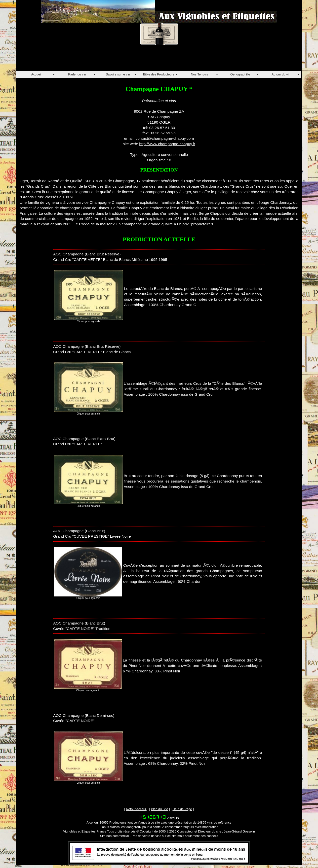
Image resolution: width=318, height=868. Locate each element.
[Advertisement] (106, 60)
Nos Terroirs (199, 74)
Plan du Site (160, 809)
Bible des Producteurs (159, 74)
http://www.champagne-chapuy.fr (167, 144)
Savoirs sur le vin (118, 74)
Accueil (36, 74)
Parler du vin (77, 74)
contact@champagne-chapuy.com (165, 138)
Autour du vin (281, 74)
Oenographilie (240, 74)
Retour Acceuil (136, 809)
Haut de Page (182, 809)
